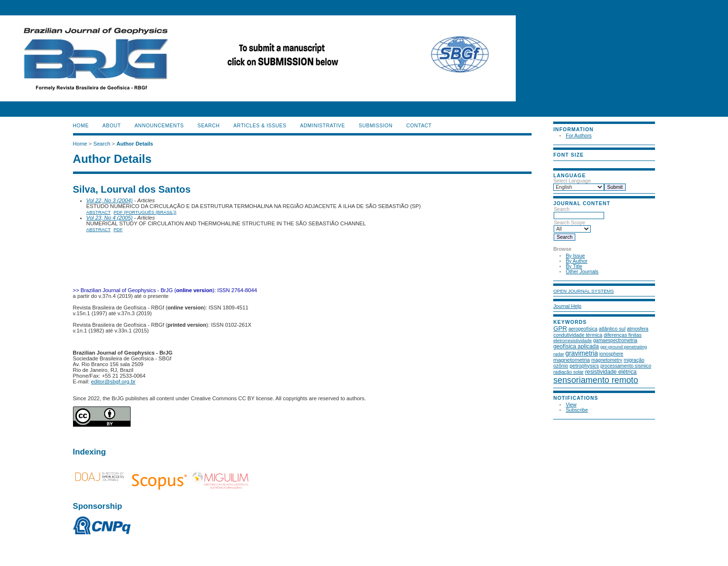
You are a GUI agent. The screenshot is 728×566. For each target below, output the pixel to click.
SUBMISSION (376, 126)
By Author (576, 261)
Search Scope (572, 226)
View (571, 405)
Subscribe (577, 410)
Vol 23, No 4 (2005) (110, 218)
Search (579, 212)
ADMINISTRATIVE (323, 126)
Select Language (572, 181)
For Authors (579, 136)
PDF (118, 229)
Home (81, 126)
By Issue (575, 256)
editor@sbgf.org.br (114, 381)
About (111, 126)
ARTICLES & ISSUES (260, 126)
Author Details (134, 144)
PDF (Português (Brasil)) (145, 212)
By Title (574, 266)
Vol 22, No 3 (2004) (110, 200)
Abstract (99, 212)
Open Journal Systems (583, 291)
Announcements (159, 126)
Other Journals (582, 272)
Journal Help (567, 306)
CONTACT (419, 126)
